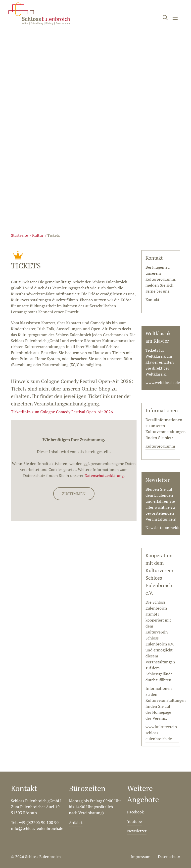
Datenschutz (169, 857)
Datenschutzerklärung (104, 475)
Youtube (134, 821)
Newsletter (137, 831)
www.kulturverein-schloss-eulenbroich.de (162, 733)
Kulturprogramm (160, 446)
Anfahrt (76, 822)
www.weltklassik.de (163, 383)
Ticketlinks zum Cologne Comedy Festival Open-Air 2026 (62, 412)
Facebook (135, 812)
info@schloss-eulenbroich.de (37, 828)
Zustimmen (74, 494)
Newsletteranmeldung (165, 528)
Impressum (141, 857)
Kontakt (152, 300)
